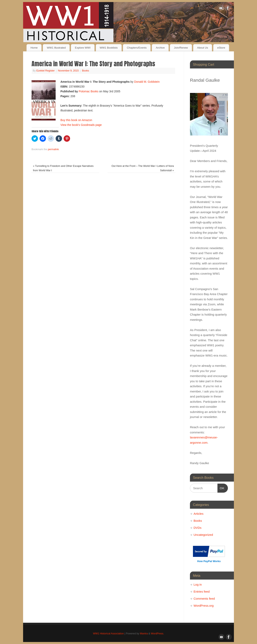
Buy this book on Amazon (76, 120)
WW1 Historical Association (108, 634)
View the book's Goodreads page (81, 125)
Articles (198, 514)
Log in (198, 584)
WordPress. (157, 634)
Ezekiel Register (45, 71)
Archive (160, 48)
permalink (53, 149)
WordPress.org (204, 606)
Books (85, 71)
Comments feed (204, 599)
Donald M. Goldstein (147, 82)
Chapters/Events (137, 48)
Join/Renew (181, 48)
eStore (221, 48)
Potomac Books (89, 91)
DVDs (197, 528)
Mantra (144, 634)
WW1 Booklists (109, 48)
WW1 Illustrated (56, 48)
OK (221, 488)
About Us (203, 48)
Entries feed (202, 592)
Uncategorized (203, 535)
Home (34, 48)
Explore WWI (83, 48)
